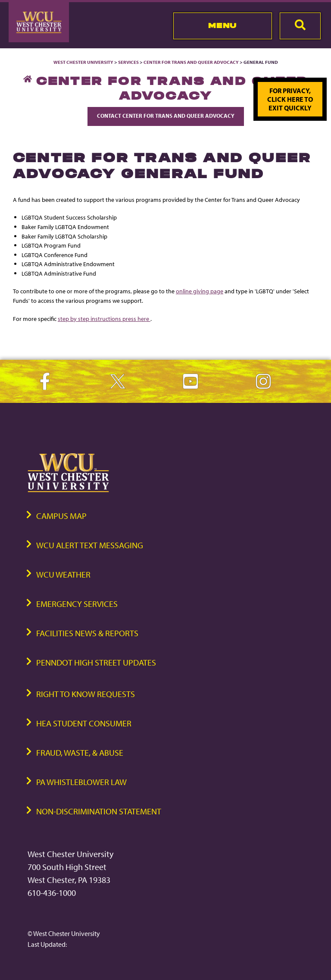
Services (128, 62)
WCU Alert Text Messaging (90, 545)
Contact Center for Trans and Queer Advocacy (166, 116)
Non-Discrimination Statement (99, 811)
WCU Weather (63, 574)
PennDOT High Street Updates (96, 662)
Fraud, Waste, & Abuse (80, 752)
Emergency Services (77, 604)
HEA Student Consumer (84, 723)
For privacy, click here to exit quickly (290, 99)
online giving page (200, 291)
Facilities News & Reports (87, 633)
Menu (223, 25)
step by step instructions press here (104, 319)
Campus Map (61, 516)
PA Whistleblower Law (81, 782)
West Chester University (83, 62)
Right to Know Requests (86, 694)
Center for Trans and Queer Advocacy (191, 62)
